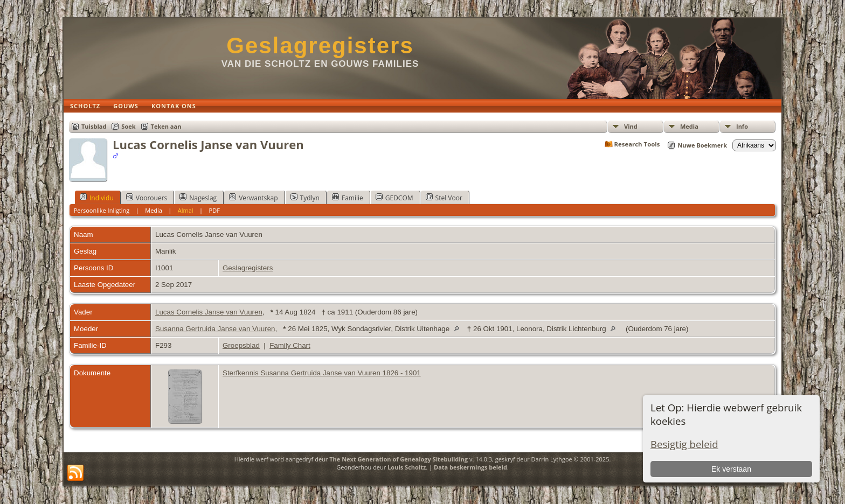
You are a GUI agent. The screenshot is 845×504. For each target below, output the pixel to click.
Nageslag (198, 198)
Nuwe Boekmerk (702, 145)
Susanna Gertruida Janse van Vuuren (215, 329)
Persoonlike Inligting (102, 210)
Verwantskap (253, 198)
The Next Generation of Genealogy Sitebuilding (399, 459)
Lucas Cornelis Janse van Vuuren (209, 312)
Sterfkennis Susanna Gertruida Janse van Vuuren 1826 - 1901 (322, 373)
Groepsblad (241, 345)
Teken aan (166, 126)
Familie (348, 198)
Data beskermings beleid (470, 467)
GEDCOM (394, 198)
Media (689, 126)
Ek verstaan (731, 469)
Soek (128, 126)
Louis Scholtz (407, 467)
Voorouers (147, 198)
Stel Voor (444, 198)
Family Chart (290, 345)
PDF (214, 210)
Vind (631, 126)
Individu (97, 198)
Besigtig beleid (684, 444)
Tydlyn (305, 198)
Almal (186, 210)
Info (742, 126)
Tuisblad (94, 126)
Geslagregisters (320, 45)
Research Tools (637, 144)
